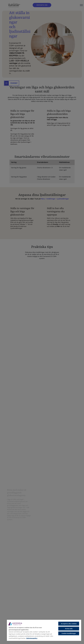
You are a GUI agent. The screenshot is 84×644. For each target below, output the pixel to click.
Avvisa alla (69, 629)
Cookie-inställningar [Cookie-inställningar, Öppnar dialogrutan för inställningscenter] (69, 633)
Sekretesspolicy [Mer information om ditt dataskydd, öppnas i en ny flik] (32, 638)
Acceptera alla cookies (69, 624)
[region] (44, 630)
